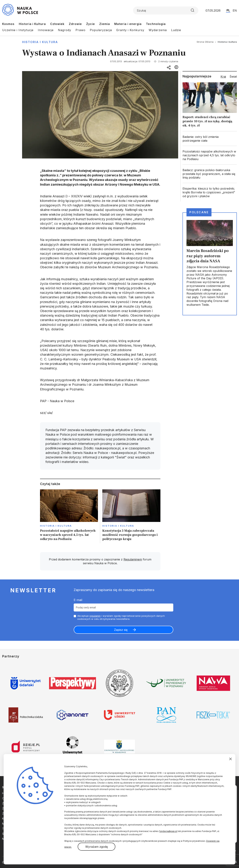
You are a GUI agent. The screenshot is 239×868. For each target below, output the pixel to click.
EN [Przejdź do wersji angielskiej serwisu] (235, 10)
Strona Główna (205, 42)
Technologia (156, 24)
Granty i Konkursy (130, 30)
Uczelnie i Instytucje (18, 30)
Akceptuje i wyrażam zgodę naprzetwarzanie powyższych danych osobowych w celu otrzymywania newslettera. (121, 617)
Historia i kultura (40, 42)
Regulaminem (133, 559)
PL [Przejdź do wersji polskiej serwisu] (228, 10)
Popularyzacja (101, 30)
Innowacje (46, 30)
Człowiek (57, 24)
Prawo (80, 30)
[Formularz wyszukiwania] (166, 10)
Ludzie (176, 30)
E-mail (78, 600)
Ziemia (105, 24)
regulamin (95, 616)
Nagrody (65, 30)
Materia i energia (128, 24)
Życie (91, 24)
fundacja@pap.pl (168, 831)
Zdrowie (75, 24)
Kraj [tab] (223, 77)
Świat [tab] (233, 77)
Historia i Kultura (32, 24)
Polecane (199, 212)
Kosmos (8, 24)
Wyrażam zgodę (97, 847)
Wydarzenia (158, 30)
